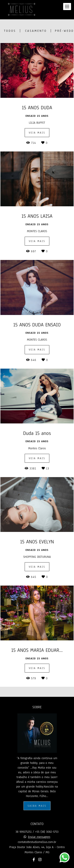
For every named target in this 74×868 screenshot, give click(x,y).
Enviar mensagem (39, 837)
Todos (10, 31)
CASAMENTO (36, 31)
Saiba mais (37, 806)
